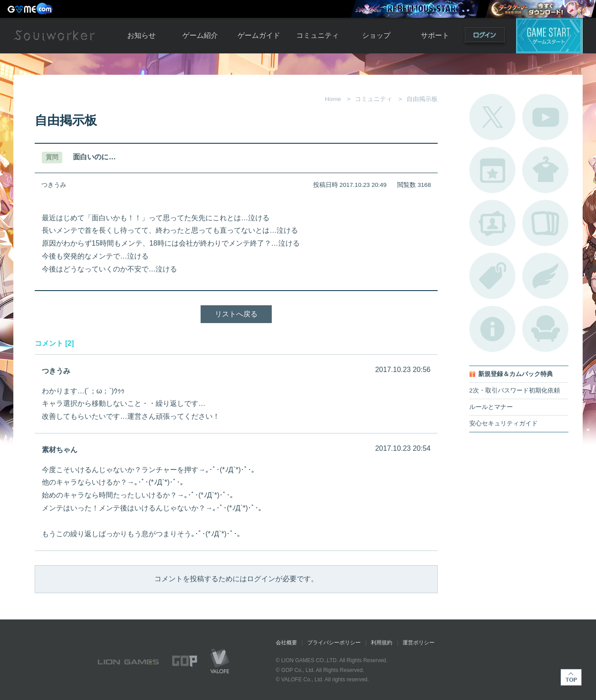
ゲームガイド (259, 35)
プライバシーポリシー (334, 643)
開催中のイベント (492, 170)
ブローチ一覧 (545, 276)
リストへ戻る (236, 314)
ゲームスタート (549, 36)
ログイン (485, 37)
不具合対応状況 (492, 329)
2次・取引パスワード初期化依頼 (515, 390)
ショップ (376, 35)
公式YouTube (545, 117)
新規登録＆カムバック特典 (515, 374)
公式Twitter (492, 117)
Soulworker (54, 36)
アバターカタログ (545, 170)
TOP (571, 677)
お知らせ (141, 35)
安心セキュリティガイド (503, 423)
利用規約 (382, 643)
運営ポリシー (419, 643)
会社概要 (286, 643)
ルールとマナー (491, 407)
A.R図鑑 (545, 223)
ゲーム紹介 (200, 35)
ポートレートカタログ (492, 223)
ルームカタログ (545, 329)
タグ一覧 (492, 276)
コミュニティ (318, 35)
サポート (435, 35)
